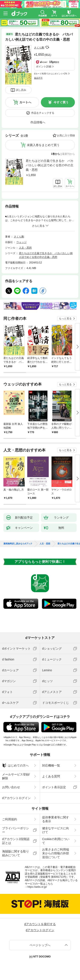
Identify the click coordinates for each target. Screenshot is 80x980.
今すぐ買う (61, 102)
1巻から (56, 154)
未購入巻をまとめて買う (43, 145)
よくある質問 (51, 776)
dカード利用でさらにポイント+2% (51, 74)
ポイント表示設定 (54, 787)
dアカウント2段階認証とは (16, 841)
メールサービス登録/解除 (16, 776)
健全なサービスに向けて (56, 830)
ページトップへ (40, 945)
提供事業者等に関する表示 (56, 819)
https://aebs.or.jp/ (37, 887)
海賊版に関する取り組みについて (16, 853)
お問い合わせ (11, 787)
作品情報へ (38, 122)
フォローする (47, 47)
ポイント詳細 (44, 67)
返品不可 (38, 78)
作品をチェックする (43, 113)
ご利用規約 (10, 819)
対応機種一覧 (51, 765)
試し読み (21, 90)
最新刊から (69, 154)
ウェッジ (21, 242)
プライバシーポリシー (16, 830)
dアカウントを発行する (40, 924)
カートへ (25, 102)
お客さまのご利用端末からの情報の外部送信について (56, 853)
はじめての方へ (15, 765)
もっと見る (65, 319)
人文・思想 (25, 248)
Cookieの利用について (56, 841)
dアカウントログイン (16, 798)
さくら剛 (39, 48)
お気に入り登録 (66, 135)
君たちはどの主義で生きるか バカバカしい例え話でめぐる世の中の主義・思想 (50, 165)
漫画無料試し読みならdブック (18, 544)
